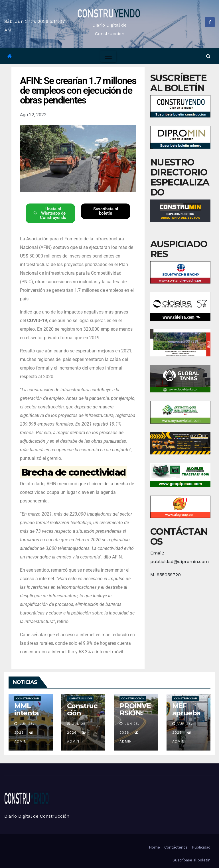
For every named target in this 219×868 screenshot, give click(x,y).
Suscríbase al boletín (191, 860)
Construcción (28, 698)
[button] (208, 56)
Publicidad (201, 847)
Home (154, 847)
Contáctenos (176, 847)
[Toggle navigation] (108, 56)
